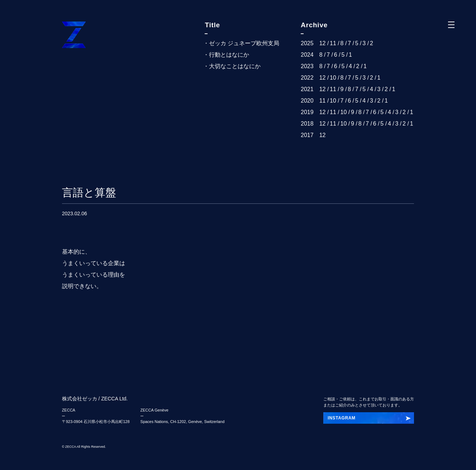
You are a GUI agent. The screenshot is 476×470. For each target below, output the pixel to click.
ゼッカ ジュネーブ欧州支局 (244, 43)
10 (333, 78)
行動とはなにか (229, 55)
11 (333, 43)
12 (323, 43)
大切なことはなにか (235, 66)
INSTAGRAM (341, 418)
